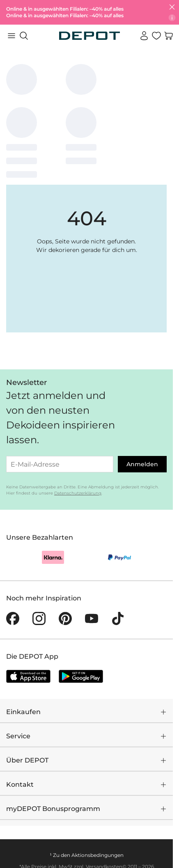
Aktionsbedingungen (98, 855)
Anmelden (142, 464)
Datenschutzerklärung (78, 493)
